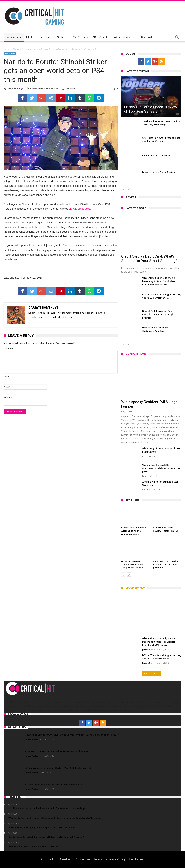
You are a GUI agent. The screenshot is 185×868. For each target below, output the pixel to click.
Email (7, 387)
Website (8, 398)
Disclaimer (136, 859)
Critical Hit (49, 859)
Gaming (17, 49)
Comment (9, 348)
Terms (98, 859)
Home (7, 49)
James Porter (149, 650)
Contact (66, 859)
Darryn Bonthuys (15, 89)
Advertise (83, 859)
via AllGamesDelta (80, 209)
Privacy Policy (115, 859)
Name (7, 376)
